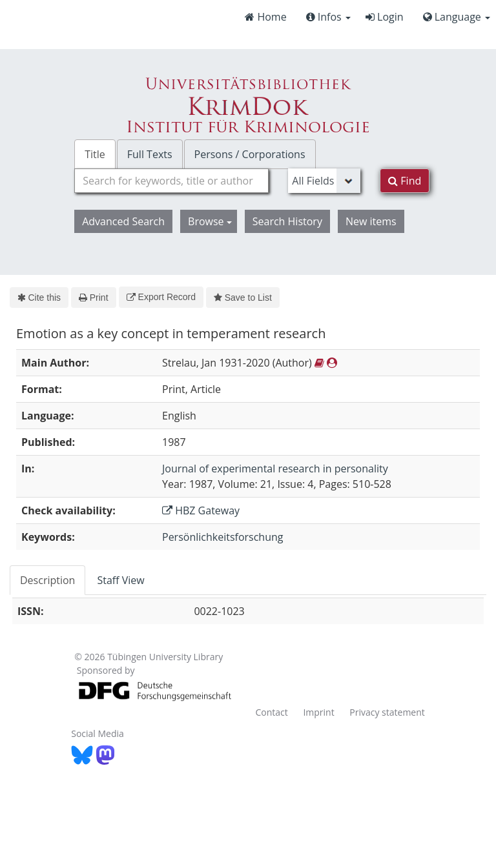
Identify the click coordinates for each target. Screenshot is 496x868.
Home (265, 17)
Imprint (318, 712)
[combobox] (171, 181)
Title (95, 154)
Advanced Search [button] (123, 221)
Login (385, 17)
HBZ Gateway (201, 510)
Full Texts (150, 154)
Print (93, 298)
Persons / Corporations (250, 154)
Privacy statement (387, 712)
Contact (271, 712)
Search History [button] (287, 221)
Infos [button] (328, 17)
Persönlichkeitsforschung (222, 537)
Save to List (243, 298)
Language (457, 17)
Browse (210, 221)
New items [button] (371, 221)
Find (405, 181)
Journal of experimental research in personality (275, 469)
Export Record (161, 297)
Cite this (39, 298)
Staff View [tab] (120, 580)
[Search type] (324, 181)
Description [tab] (47, 580)
